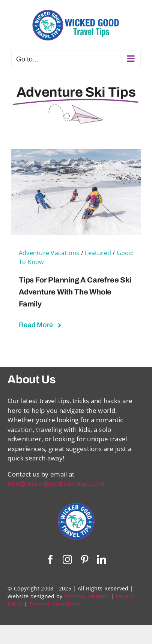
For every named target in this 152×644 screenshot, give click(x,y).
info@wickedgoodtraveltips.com (56, 483)
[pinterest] (85, 560)
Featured (98, 253)
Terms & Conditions (55, 604)
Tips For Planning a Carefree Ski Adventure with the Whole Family (75, 292)
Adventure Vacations (49, 253)
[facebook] (50, 560)
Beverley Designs (87, 596)
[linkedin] (102, 560)
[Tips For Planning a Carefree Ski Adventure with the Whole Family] (76, 154)
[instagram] (67, 560)
